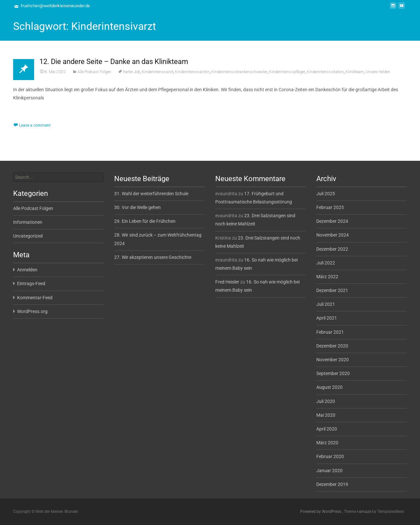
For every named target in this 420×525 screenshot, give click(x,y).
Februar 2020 (330, 456)
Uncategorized (28, 236)
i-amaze (365, 512)
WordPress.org (32, 311)
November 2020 (333, 360)
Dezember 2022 (332, 249)
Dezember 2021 (332, 290)
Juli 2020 (326, 401)
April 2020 (327, 429)
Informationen (28, 222)
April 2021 (327, 318)
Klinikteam (355, 72)
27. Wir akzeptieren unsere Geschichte (153, 257)
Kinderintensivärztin (192, 72)
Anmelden (27, 270)
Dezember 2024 (332, 221)
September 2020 (333, 373)
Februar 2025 (330, 207)
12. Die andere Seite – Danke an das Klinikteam (114, 62)
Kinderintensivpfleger (287, 72)
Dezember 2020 (332, 346)
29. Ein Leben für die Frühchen (145, 221)
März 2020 (327, 443)
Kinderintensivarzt (157, 72)
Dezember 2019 (332, 484)
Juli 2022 (326, 263)
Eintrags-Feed (31, 283)
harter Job (132, 72)
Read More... (27, 118)
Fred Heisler (227, 282)
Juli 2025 (326, 194)
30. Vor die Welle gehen (137, 207)
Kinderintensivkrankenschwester (239, 72)
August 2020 (329, 387)
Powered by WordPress (321, 512)
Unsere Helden (378, 72)
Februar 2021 (330, 332)
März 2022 (327, 277)
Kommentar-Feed (35, 298)
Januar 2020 (329, 471)
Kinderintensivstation (325, 72)
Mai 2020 (326, 415)
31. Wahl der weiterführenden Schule (151, 194)
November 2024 (333, 235)
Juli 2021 (326, 304)
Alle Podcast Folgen (94, 72)
